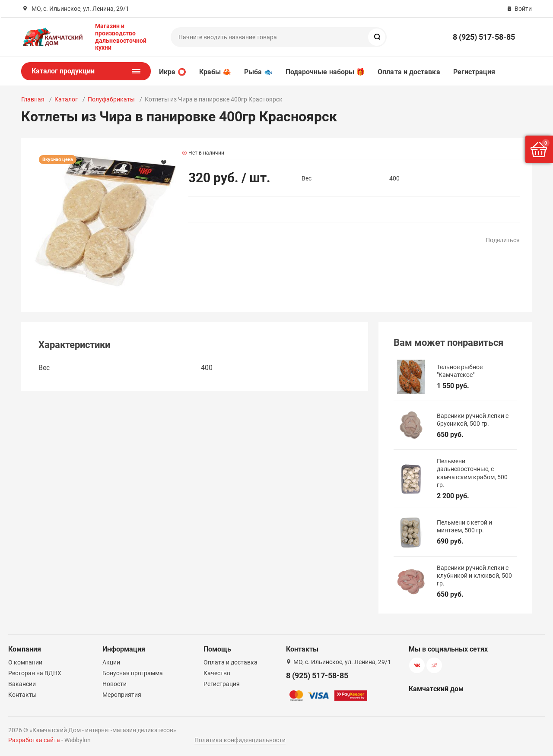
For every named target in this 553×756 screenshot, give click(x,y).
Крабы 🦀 (215, 72)
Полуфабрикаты (111, 99)
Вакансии (22, 684)
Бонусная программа (133, 673)
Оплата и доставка (409, 72)
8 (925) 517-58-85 (484, 37)
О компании (25, 662)
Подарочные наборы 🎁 (325, 72)
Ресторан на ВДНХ (35, 673)
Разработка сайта (34, 740)
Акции (111, 662)
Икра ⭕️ (172, 72)
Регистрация (474, 72)
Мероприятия (122, 695)
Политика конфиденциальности (240, 740)
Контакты (22, 695)
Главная (33, 99)
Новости (114, 684)
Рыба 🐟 (258, 72)
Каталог (66, 99)
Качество (217, 673)
